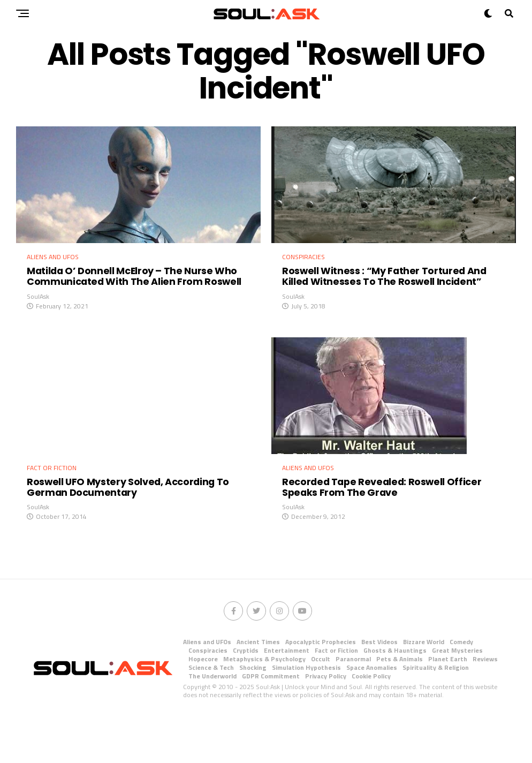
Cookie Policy (371, 719)
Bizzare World (424, 685)
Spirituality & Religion (436, 710)
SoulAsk (38, 318)
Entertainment (287, 693)
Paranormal (353, 702)
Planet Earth (448, 702)
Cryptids (246, 693)
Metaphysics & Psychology (264, 702)
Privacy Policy (326, 719)
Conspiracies (208, 693)
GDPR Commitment (271, 719)
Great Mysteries (457, 693)
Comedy (461, 685)
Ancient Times (258, 685)
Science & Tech (211, 710)
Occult (321, 702)
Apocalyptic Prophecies (321, 685)
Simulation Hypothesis (306, 710)
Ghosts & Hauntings (395, 693)
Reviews (485, 702)
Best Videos (379, 685)
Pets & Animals (400, 702)
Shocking (253, 710)
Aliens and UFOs (207, 685)
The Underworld (212, 719)
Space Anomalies (372, 710)
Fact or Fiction (336, 693)
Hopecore (203, 702)
